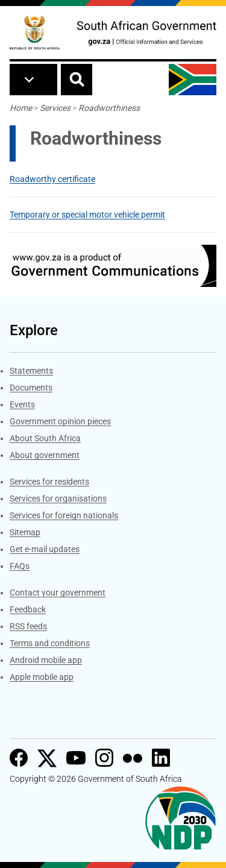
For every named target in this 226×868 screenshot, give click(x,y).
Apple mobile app (42, 677)
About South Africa (45, 438)
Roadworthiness (109, 108)
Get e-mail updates (45, 549)
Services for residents (49, 482)
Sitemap (25, 532)
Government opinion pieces (60, 421)
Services (55, 108)
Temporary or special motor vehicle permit (87, 215)
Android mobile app (46, 660)
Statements (31, 371)
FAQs (20, 566)
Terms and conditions (50, 643)
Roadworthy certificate (52, 179)
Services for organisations (58, 498)
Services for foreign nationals (64, 515)
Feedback (28, 609)
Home (21, 108)
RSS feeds (28, 626)
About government (45, 455)
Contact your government (58, 593)
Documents (31, 388)
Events (22, 404)
